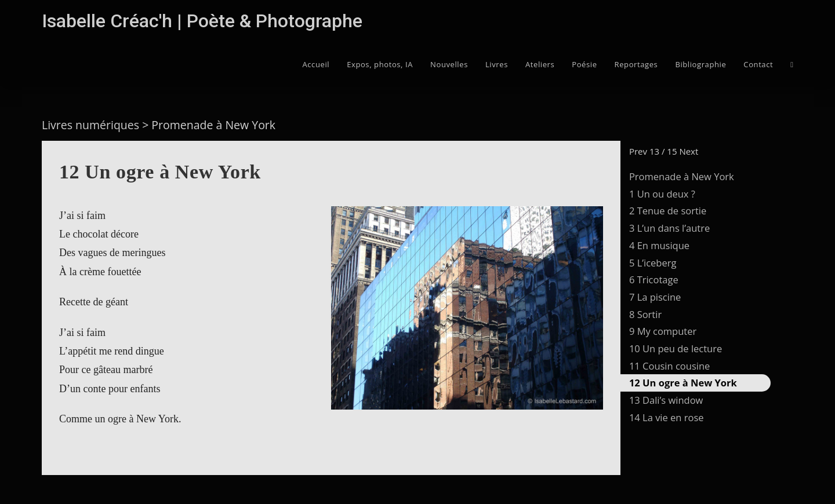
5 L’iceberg (653, 263)
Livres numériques (90, 125)
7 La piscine (655, 297)
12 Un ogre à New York (683, 383)
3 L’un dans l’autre (669, 228)
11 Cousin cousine (669, 366)
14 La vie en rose (667, 417)
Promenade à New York (682, 176)
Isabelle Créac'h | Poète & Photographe (202, 21)
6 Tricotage (654, 280)
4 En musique (659, 245)
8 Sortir (645, 314)
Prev (638, 151)
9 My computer (663, 331)
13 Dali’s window (666, 400)
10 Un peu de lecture (676, 348)
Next (689, 151)
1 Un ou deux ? (662, 194)
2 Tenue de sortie (668, 211)
